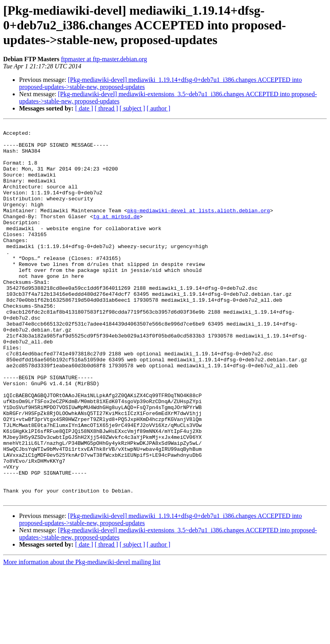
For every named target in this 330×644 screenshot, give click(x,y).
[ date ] (84, 108)
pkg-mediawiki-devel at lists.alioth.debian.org (199, 228)
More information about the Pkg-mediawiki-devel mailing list (82, 637)
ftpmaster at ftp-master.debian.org (104, 59)
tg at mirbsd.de (116, 235)
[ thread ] (106, 108)
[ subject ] (132, 108)
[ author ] (159, 108)
